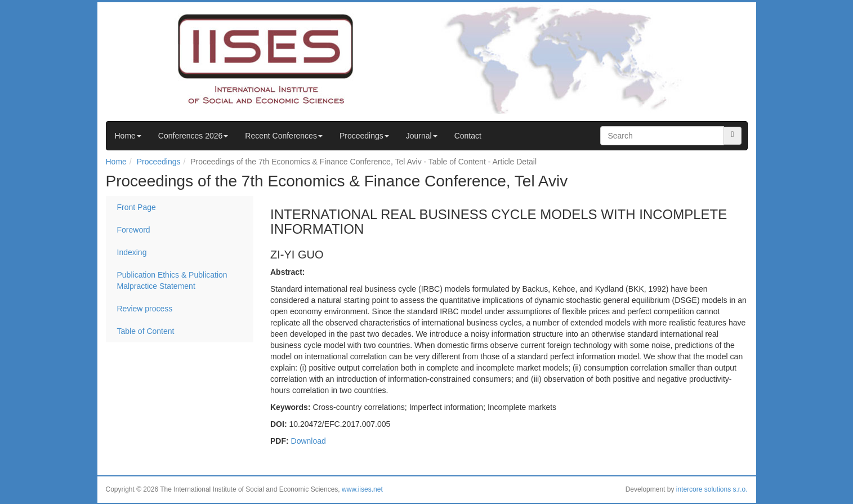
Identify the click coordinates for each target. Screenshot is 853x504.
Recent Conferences (284, 136)
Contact (468, 136)
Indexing (132, 252)
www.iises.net (362, 489)
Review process (145, 309)
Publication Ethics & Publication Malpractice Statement (172, 280)
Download (309, 441)
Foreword (134, 230)
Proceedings (364, 136)
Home (128, 136)
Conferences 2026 (193, 136)
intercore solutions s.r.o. (712, 489)
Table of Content (146, 331)
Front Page (137, 207)
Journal (422, 136)
